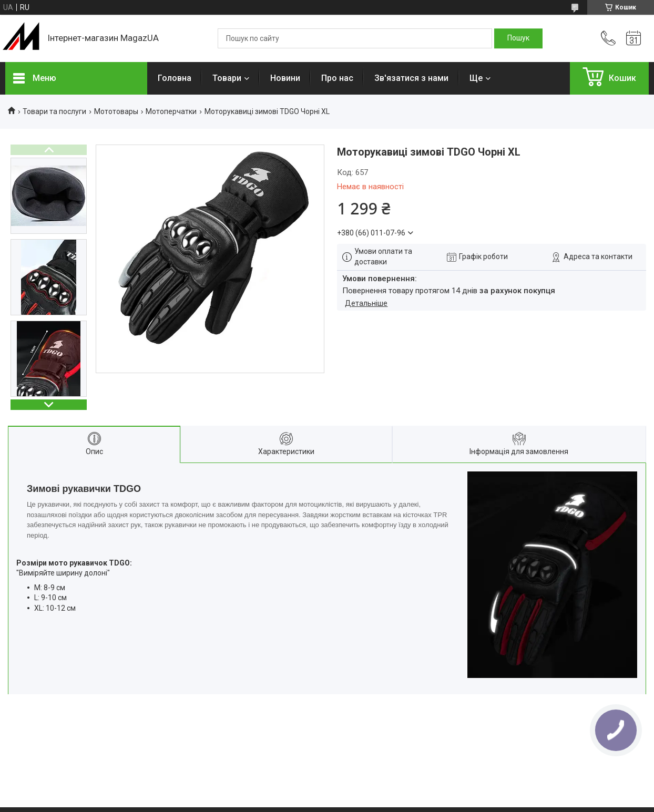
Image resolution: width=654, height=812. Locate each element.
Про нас (337, 78)
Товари (227, 78)
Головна (175, 78)
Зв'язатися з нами (411, 78)
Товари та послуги (54, 111)
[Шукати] (518, 38)
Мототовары (116, 111)
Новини (285, 78)
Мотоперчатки (171, 111)
